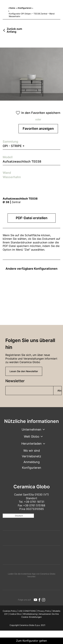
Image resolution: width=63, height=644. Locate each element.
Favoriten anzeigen (38, 129)
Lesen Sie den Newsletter (24, 371)
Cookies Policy (10, 611)
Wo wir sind (32, 451)
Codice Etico (15, 614)
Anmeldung (32, 462)
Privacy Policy (44, 611)
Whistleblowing (30, 614)
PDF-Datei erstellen (32, 218)
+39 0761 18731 (34, 502)
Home (12, 8)
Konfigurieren (25, 8)
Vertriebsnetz (32, 456)
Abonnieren (60, 390)
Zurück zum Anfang (14, 30)
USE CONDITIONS (27, 611)
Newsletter (15, 381)
